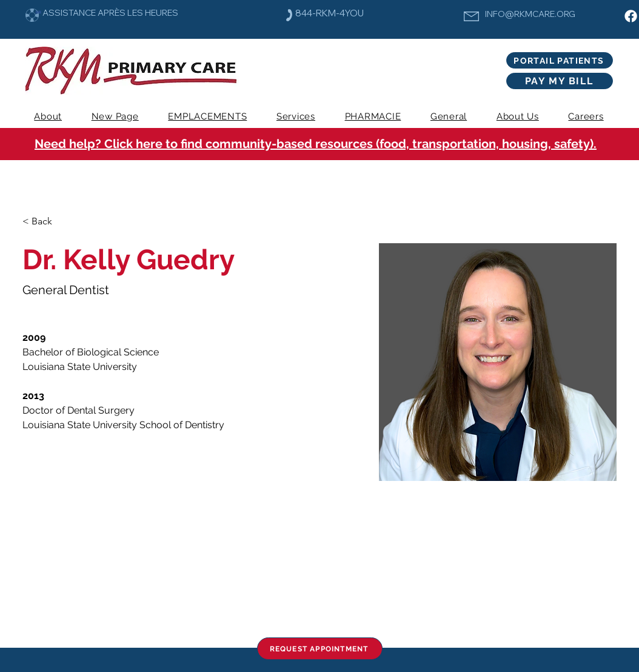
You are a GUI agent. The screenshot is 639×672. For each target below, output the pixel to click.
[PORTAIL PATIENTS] (560, 60)
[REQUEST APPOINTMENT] (320, 649)
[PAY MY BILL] (560, 81)
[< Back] (46, 222)
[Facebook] (631, 16)
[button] (296, 116)
